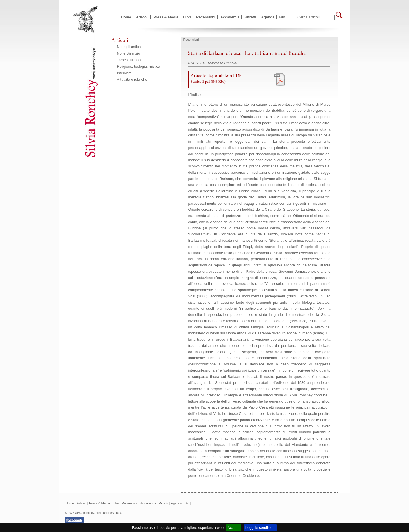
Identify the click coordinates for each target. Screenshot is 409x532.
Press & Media (166, 17)
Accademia (230, 17)
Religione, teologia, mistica (139, 66)
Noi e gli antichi (129, 47)
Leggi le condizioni (260, 528)
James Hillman (129, 60)
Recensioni (206, 17)
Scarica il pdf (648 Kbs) (208, 82)
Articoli (142, 17)
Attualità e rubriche (132, 79)
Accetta (234, 528)
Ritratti (250, 17)
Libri (187, 17)
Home (126, 17)
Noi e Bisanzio (129, 53)
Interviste (124, 73)
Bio (282, 17)
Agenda (268, 17)
